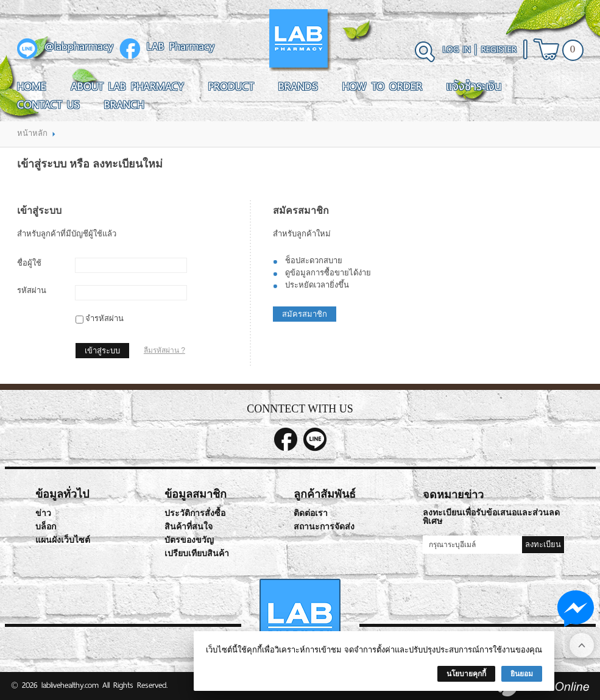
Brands (298, 87)
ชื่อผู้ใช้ (29, 263)
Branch (124, 105)
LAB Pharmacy (181, 47)
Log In (457, 49)
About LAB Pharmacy (127, 87)
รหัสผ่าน (32, 290)
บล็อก (46, 527)
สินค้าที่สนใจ (189, 527)
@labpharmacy (79, 47)
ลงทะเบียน (543, 544)
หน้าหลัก (32, 133)
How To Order (382, 87)
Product (231, 87)
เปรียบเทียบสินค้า (197, 553)
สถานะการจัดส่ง (324, 527)
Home (32, 87)
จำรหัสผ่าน (104, 318)
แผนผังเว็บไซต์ (63, 540)
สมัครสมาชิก (305, 314)
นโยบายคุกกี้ (466, 674)
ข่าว (43, 513)
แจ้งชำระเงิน (474, 87)
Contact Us (48, 105)
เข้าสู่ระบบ (102, 351)
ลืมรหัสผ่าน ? (164, 350)
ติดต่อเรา (311, 513)
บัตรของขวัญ (189, 540)
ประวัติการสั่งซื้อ (195, 513)
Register (499, 49)
